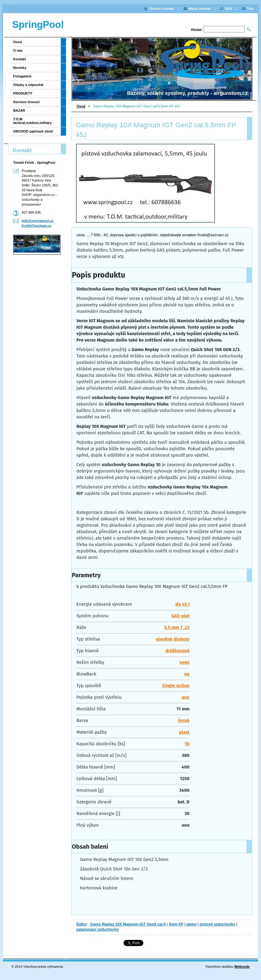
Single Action (176, 686)
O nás (18, 50)
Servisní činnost (26, 102)
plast (184, 732)
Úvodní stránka (162, 9)
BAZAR (19, 110)
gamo (191, 924)
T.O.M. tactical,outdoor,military (32, 121)
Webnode (242, 967)
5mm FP (176, 924)
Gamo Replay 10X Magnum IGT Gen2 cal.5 (128, 924)
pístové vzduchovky (217, 924)
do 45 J (182, 604)
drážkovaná (177, 651)
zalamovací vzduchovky (97, 930)
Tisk (250, 9)
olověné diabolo (173, 639)
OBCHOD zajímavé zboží (33, 131)
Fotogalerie (22, 76)
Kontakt (20, 59)
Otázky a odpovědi (28, 85)
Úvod (81, 106)
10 (187, 744)
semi (185, 662)
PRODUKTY (23, 93)
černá (184, 720)
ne (187, 674)
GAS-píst (180, 616)
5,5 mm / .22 (177, 627)
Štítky (81, 924)
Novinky (20, 68)
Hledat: (197, 30)
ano (186, 697)
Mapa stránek (200, 9)
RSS (229, 9)
